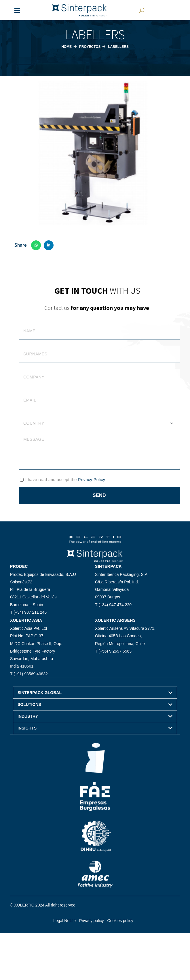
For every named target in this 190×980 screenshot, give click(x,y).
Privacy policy (92, 921)
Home (65, 47)
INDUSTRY (28, 716)
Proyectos (89, 47)
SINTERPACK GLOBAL (40, 693)
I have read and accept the (65, 480)
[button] (141, 10)
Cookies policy (120, 921)
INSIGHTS (27, 728)
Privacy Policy (92, 480)
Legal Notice (64, 921)
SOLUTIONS (29, 704)
